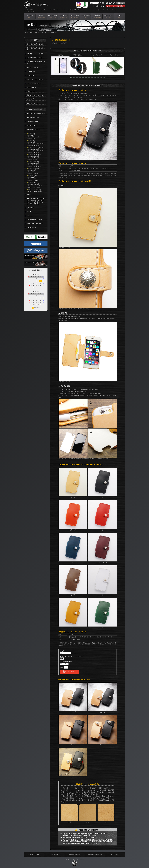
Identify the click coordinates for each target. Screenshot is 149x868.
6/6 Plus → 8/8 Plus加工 (35, 188)
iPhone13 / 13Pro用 (33, 158)
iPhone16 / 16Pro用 (33, 146)
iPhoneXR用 (32, 177)
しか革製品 (30, 208)
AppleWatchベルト (32, 121)
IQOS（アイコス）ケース (35, 224)
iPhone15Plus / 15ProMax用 (36, 147)
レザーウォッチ (32, 228)
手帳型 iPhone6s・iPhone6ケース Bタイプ (46, 33)
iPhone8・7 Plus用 (33, 181)
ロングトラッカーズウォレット (36, 63)
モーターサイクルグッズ (34, 220)
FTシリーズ (30, 75)
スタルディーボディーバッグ (36, 114)
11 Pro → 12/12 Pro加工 (35, 191)
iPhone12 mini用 (33, 165)
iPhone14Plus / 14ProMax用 (36, 151)
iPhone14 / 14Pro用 (33, 153)
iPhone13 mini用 (33, 160)
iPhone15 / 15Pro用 (33, 149)
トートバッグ (31, 125)
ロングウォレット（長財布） (36, 54)
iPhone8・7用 (32, 179)
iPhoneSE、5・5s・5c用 (35, 186)
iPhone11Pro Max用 (34, 168)
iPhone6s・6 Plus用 (34, 184)
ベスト (29, 216)
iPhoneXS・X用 (33, 175)
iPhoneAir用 (31, 135)
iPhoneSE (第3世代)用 (34, 154)
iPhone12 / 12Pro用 (33, 163)
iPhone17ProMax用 (33, 137)
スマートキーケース (33, 117)
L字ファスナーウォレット (35, 79)
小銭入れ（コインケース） (35, 95)
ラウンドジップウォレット (35, 44)
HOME (27, 33)
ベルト (29, 195)
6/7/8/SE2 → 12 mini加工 (35, 189)
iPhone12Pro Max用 (34, 161)
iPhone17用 (31, 140)
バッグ (29, 212)
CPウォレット (31, 71)
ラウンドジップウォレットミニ (36, 49)
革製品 (32, 33)
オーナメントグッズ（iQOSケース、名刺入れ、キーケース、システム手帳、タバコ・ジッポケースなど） (36, 201)
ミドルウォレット (32, 67)
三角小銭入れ (31, 91)
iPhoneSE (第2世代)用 (34, 167)
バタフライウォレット (34, 83)
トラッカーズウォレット (34, 58)
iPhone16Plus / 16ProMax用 (36, 144)
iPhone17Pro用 (32, 139)
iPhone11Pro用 (32, 170)
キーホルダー (31, 99)
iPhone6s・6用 (32, 182)
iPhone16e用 (32, 142)
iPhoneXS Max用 (33, 174)
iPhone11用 (31, 172)
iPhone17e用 (32, 133)
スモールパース (32, 87)
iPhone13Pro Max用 (34, 156)
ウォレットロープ (32, 103)
